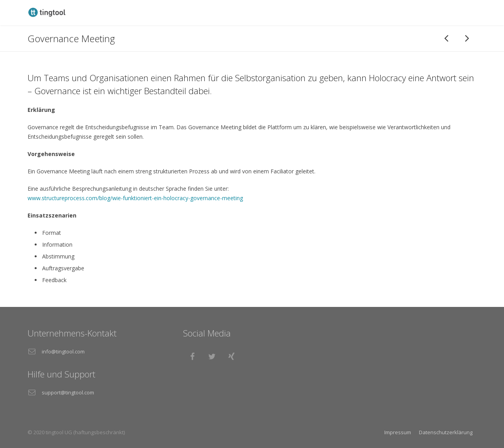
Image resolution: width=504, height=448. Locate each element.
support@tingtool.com (68, 392)
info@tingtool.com (63, 351)
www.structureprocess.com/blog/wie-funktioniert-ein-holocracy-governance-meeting (135, 198)
